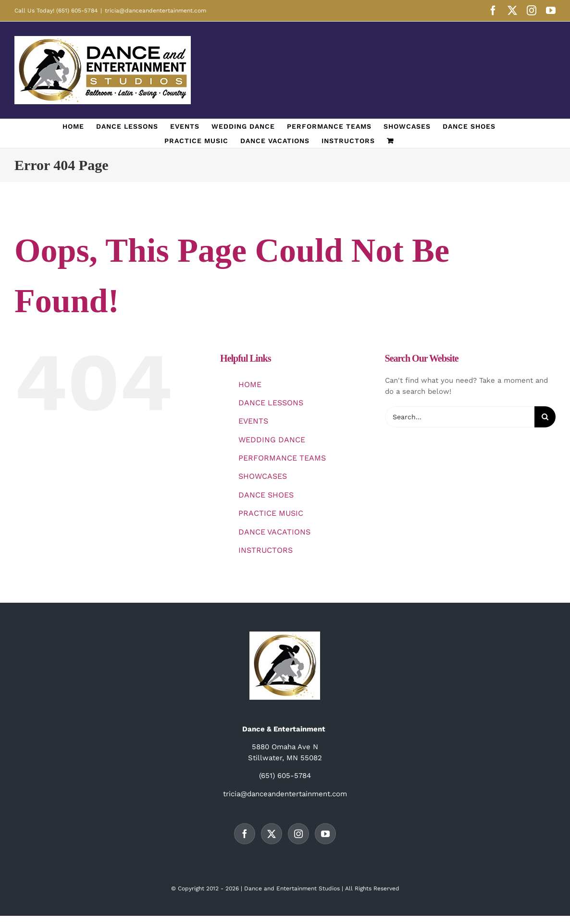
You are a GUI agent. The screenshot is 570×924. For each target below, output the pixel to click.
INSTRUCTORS (266, 550)
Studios (329, 888)
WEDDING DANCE (272, 440)
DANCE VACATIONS (274, 532)
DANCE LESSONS (271, 403)
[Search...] (460, 417)
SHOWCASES (263, 476)
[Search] (545, 417)
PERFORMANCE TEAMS (282, 458)
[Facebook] (245, 834)
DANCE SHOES (266, 495)
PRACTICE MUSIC (271, 513)
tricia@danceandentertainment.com (155, 11)
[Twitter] (272, 834)
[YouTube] (325, 834)
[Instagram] (298, 834)
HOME (250, 384)
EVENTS (253, 421)
